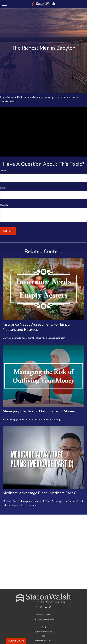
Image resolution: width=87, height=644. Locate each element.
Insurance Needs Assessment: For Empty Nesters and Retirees (37, 327)
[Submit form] (8, 231)
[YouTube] (50, 607)
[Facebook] (36, 607)
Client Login (16, 641)
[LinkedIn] (46, 607)
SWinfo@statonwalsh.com (44, 619)
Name (3, 171)
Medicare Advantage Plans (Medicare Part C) (40, 493)
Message (4, 205)
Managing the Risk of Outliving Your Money (39, 411)
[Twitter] (41, 607)
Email (3, 188)
